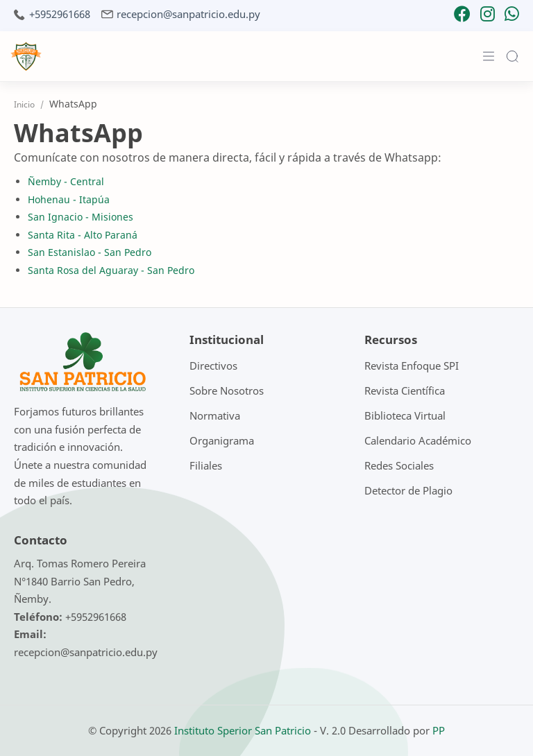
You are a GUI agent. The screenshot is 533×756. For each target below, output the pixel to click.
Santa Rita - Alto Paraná (83, 235)
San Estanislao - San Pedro (90, 252)
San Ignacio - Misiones (81, 217)
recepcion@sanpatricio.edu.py (188, 14)
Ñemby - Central (66, 181)
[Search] (512, 56)
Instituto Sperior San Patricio (243, 730)
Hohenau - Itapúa (69, 199)
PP (439, 730)
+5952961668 (60, 14)
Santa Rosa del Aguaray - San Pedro (111, 270)
